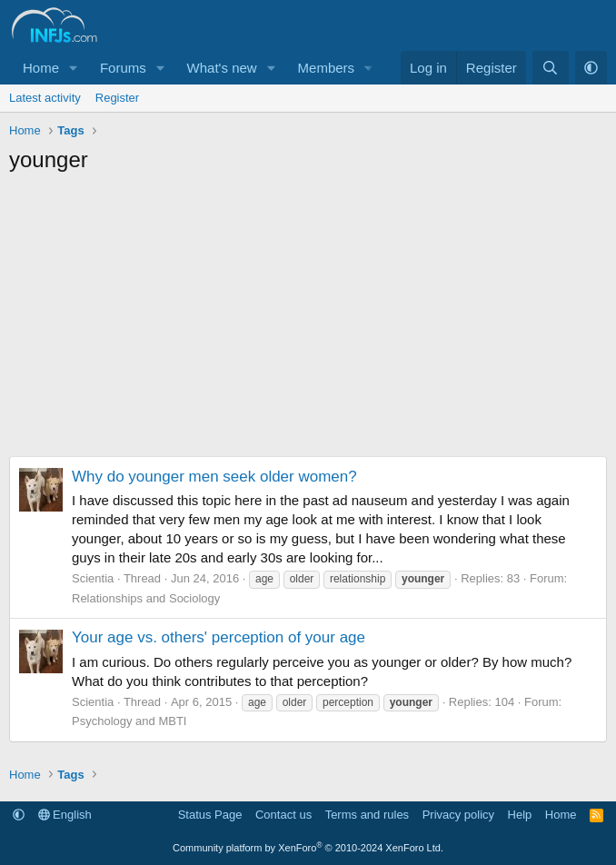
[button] (74, 68)
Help (520, 815)
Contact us (283, 815)
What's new (222, 68)
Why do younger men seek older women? (214, 477)
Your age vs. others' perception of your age (219, 637)
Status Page (210, 815)
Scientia (93, 578)
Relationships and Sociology (146, 598)
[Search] (550, 68)
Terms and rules (367, 815)
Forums (123, 68)
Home (41, 68)
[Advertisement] (308, 320)
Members (327, 68)
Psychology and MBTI (129, 721)
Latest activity (45, 98)
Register (117, 98)
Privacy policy (458, 815)
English (65, 815)
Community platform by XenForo (308, 848)
